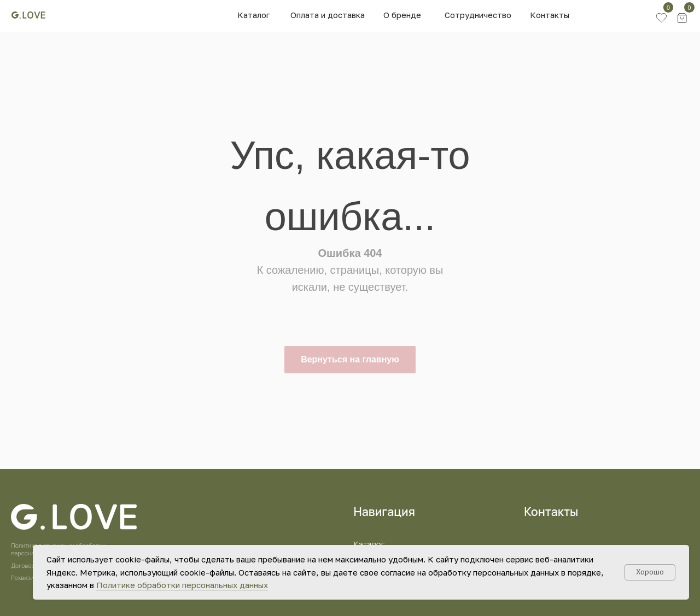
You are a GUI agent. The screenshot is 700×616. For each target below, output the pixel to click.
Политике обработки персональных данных (182, 585)
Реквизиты (26, 578)
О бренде (402, 15)
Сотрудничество (478, 15)
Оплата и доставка (328, 15)
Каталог (253, 15)
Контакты (550, 15)
